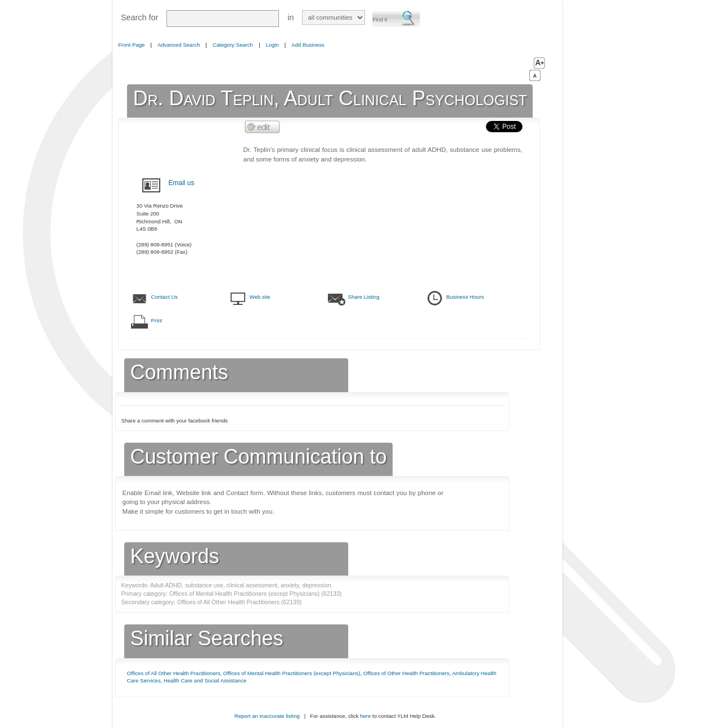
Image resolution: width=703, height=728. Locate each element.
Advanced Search (179, 45)
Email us (182, 183)
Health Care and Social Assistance (205, 680)
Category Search (233, 45)
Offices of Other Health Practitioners (406, 673)
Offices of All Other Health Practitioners (174, 673)
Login (272, 45)
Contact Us (165, 297)
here (365, 716)
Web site (260, 297)
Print (157, 320)
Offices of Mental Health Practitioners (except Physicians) (292, 673)
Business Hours (465, 297)
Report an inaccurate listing (267, 716)
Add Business (308, 45)
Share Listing (364, 297)
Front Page (131, 45)
